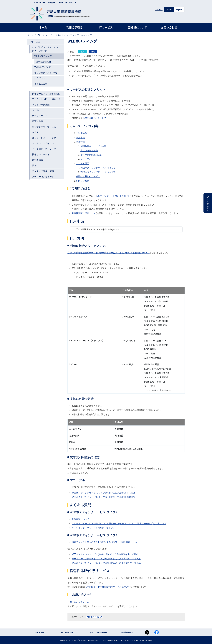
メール (35, 110)
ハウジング (40, 78)
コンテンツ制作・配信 (43, 171)
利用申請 (80, 138)
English (179, 10)
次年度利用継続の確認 (91, 155)
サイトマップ (40, 632)
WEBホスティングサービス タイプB (98, 172)
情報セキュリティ (41, 154)
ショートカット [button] (208, 203)
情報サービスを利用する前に (46, 94)
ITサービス (106, 27)
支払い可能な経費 (89, 151)
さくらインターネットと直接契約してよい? (93, 528)
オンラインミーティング (44, 138)
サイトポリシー (67, 632)
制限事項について (80, 519)
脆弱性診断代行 (44, 62)
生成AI (35, 132)
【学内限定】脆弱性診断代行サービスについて (107, 587)
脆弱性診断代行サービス (95, 118)
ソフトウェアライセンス (44, 143)
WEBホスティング (94, 617)
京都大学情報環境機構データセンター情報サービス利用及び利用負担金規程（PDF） (109, 253)
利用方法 (80, 142)
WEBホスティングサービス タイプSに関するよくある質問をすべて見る (106, 559)
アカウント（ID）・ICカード (46, 99)
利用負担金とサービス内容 (93, 146)
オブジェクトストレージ (46, 73)
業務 (34, 166)
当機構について (137, 27)
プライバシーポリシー (97, 632)
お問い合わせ (169, 27)
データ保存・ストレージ (44, 149)
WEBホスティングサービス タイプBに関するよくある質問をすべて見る (106, 563)
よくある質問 (41, 84)
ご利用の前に (83, 133)
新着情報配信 (127, 632)
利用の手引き (74, 27)
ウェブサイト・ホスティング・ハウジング (71, 35)
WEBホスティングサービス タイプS (98, 168)
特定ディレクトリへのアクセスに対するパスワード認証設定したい (104, 542)
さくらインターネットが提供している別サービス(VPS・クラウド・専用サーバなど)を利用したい (119, 524)
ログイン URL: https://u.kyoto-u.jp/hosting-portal (99, 229)
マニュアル (86, 159)
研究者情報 (38, 160)
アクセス (159, 10)
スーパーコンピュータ (43, 177)
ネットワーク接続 (41, 105)
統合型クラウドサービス (44, 127)
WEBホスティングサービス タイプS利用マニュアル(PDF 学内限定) (104, 493)
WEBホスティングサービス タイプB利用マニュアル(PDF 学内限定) (104, 497)
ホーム (43, 27)
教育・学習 (38, 121)
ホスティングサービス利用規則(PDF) (114, 196)
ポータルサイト (40, 116)
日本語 (169, 10)
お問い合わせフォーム (78, 602)
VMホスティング (42, 67)
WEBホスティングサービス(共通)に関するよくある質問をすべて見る (105, 554)
